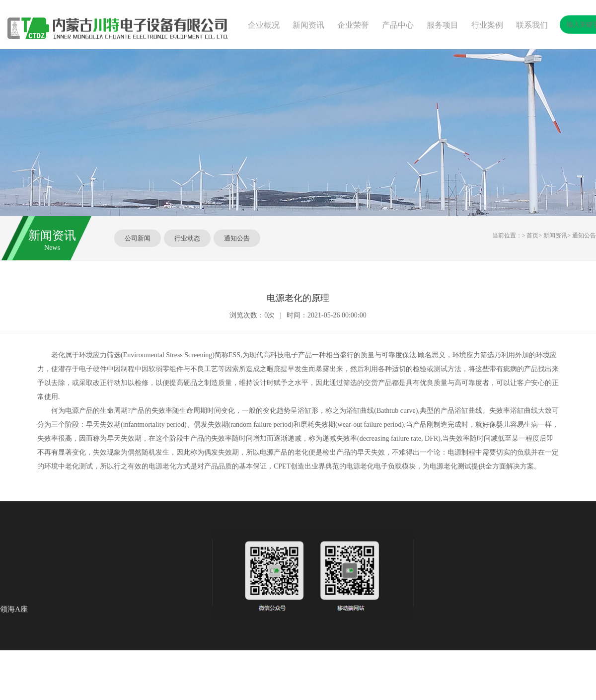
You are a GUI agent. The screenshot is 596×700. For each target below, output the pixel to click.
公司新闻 (138, 238)
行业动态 (187, 238)
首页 (532, 235)
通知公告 (237, 238)
